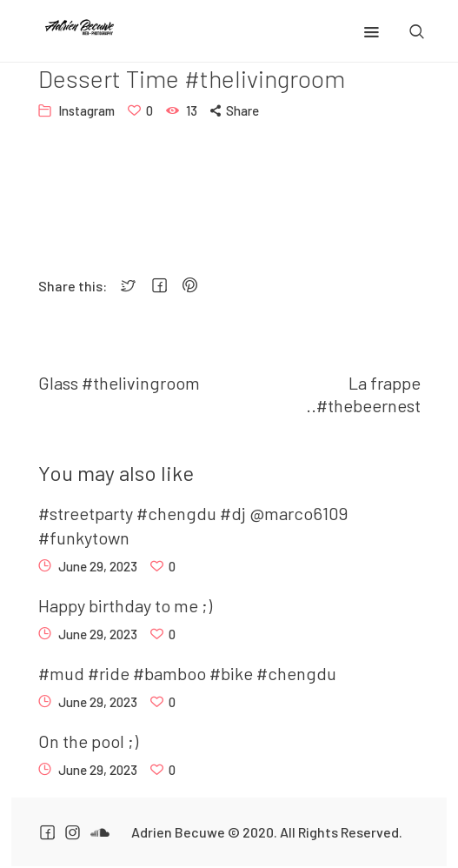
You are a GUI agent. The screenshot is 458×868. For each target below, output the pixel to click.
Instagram (86, 110)
